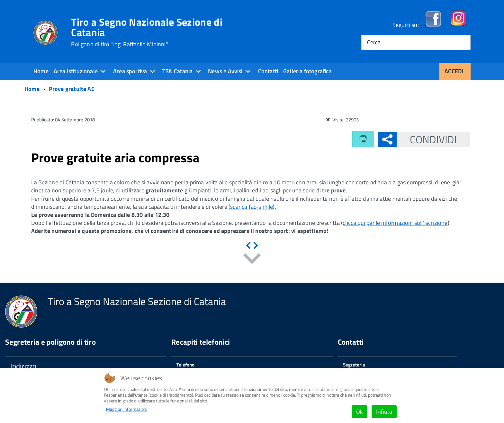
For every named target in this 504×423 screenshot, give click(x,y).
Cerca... (376, 43)
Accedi (454, 71)
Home (41, 71)
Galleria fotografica (307, 71)
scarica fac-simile (252, 207)
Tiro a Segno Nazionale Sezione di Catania (147, 32)
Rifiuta (384, 412)
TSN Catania (177, 71)
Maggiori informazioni (127, 409)
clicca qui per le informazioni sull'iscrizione (395, 223)
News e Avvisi (225, 71)
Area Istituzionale (76, 71)
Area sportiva (130, 71)
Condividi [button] (427, 139)
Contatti (268, 71)
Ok (360, 412)
